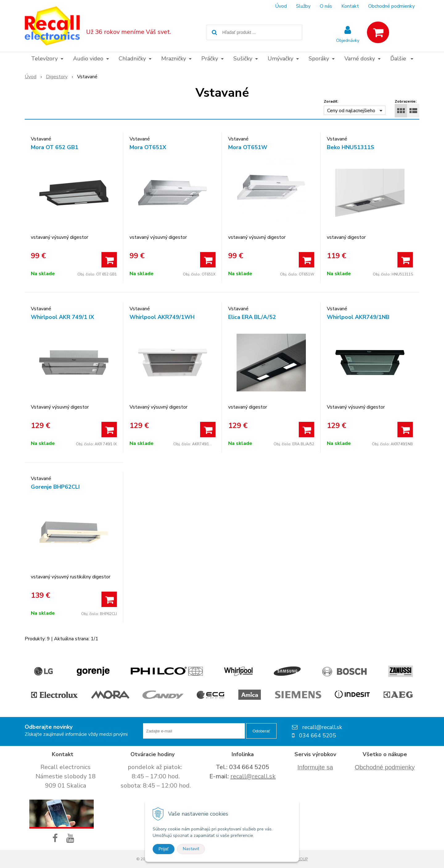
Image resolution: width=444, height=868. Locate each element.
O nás (326, 6)
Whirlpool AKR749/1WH (162, 317)
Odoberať (261, 731)
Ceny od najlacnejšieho (351, 111)
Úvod (281, 6)
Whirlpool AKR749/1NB (358, 317)
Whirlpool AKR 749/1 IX (62, 317)
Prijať (164, 849)
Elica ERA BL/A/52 (252, 317)
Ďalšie (402, 59)
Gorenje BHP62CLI (55, 487)
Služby (303, 6)
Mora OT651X (148, 147)
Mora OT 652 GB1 (55, 147)
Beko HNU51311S (351, 147)
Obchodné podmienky (391, 6)
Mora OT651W (248, 147)
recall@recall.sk (253, 776)
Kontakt (350, 6)
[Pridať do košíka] (109, 260)
